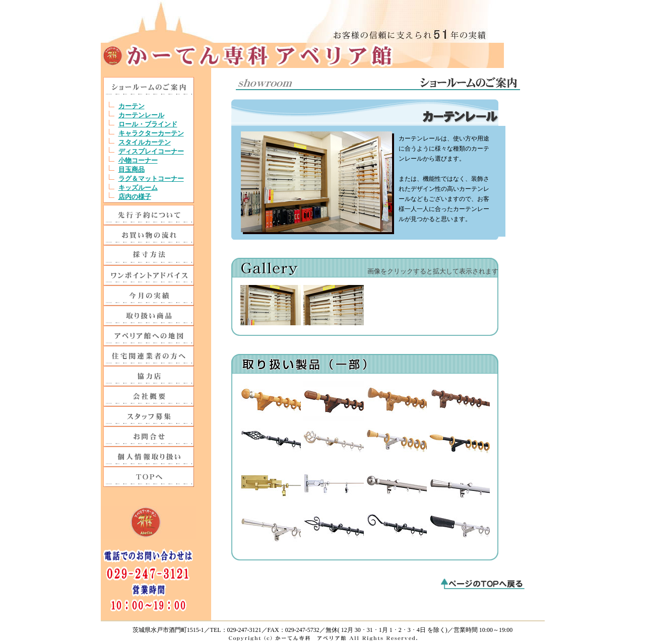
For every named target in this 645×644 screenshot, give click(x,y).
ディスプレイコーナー (151, 151)
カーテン (132, 106)
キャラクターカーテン (151, 133)
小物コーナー (138, 160)
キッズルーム (138, 188)
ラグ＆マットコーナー (151, 178)
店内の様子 (135, 197)
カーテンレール (141, 115)
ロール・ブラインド (148, 124)
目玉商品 (132, 169)
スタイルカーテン (145, 142)
